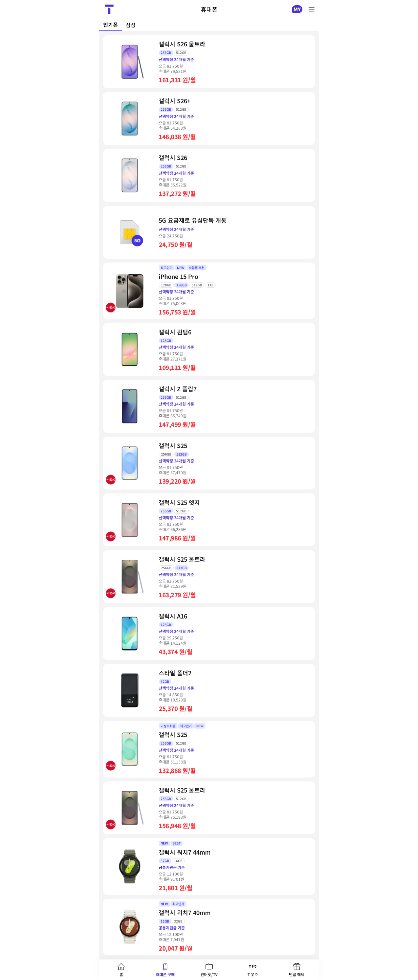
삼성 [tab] (131, 25)
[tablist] (209, 25)
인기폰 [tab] (111, 24)
